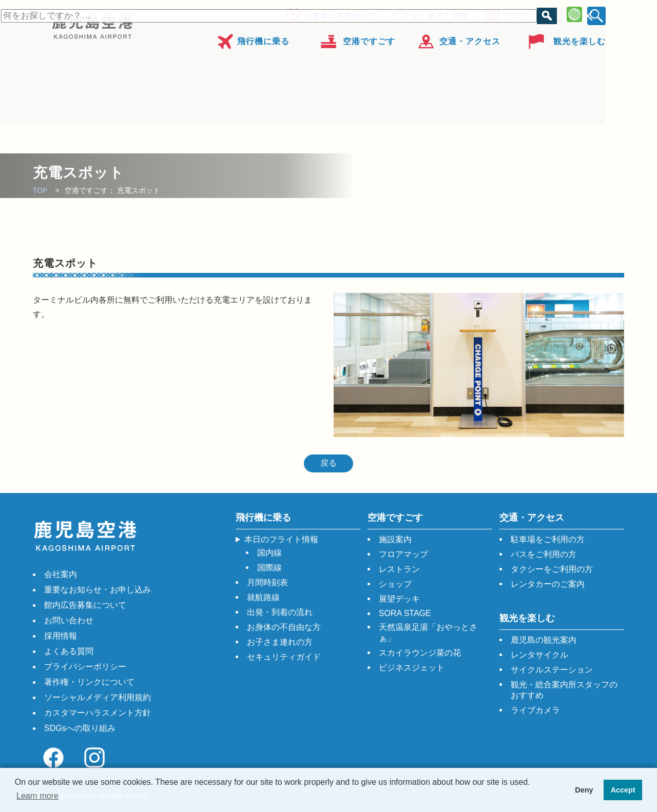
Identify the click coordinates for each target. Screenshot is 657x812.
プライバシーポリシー (85, 667)
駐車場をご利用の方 (548, 539)
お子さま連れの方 (280, 642)
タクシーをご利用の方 (552, 569)
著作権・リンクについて (89, 682)
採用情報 (61, 636)
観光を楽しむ (579, 38)
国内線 (269, 553)
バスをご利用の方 (544, 554)
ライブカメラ (535, 710)
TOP (40, 190)
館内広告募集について (85, 605)
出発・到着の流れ (280, 612)
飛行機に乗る (263, 38)
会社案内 (61, 574)
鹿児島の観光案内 (544, 640)
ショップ (395, 584)
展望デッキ (399, 599)
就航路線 (263, 597)
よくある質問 (69, 651)
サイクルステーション (552, 670)
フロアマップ (524, 14)
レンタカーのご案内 (548, 584)
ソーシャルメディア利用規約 (98, 697)
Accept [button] (623, 790)
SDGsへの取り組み (80, 728)
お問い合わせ (69, 620)
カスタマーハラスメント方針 (98, 713)
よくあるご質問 (437, 14)
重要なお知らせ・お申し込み (98, 590)
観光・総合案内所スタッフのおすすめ (564, 690)
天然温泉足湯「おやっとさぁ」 (428, 632)
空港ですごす (369, 38)
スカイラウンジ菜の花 (420, 653)
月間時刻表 (267, 582)
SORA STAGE (405, 613)
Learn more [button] (37, 796)
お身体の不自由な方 (338, 14)
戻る (328, 463)
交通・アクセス (470, 38)
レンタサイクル (539, 655)
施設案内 (395, 539)
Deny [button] (584, 790)
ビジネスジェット (412, 668)
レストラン (399, 569)
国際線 (269, 568)
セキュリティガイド (284, 657)
